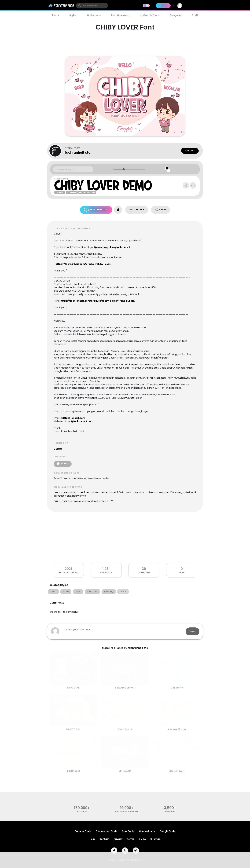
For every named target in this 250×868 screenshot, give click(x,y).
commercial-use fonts (127, 812)
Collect (137, 210)
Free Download (96, 210)
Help (92, 839)
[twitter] (125, 851)
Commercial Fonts (107, 831)
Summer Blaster (177, 729)
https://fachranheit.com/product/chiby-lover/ (83, 264)
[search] (92, 6)
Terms (131, 839)
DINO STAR (73, 688)
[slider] (123, 169)
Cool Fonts (128, 831)
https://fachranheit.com (78, 421)
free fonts (82, 812)
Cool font (83, 492)
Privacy (118, 839)
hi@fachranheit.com (73, 418)
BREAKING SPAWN (125, 688)
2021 (68, 569)
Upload (163, 5)
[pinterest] (136, 851)
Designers (176, 15)
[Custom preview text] (73, 169)
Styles (73, 15)
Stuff (195, 15)
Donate (63, 464)
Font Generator (120, 15)
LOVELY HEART (177, 771)
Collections (94, 15)
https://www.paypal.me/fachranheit (108, 247)
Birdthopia (73, 771)
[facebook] (114, 851)
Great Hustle (125, 729)
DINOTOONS (73, 729)
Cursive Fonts (147, 831)
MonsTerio (177, 688)
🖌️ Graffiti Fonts (150, 15)
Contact (190, 151)
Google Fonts (167, 831)
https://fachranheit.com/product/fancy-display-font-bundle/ (98, 301)
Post (193, 631)
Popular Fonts (83, 831)
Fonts (55, 15)
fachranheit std (78, 152)
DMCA (142, 839)
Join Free (194, 5)
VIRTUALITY (125, 771)
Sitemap (155, 839)
